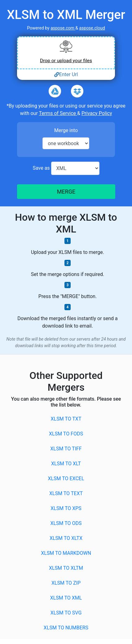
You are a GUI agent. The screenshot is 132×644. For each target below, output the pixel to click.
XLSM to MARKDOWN (66, 553)
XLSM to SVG (66, 613)
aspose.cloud (92, 28)
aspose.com (63, 28)
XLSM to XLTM (66, 568)
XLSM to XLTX (66, 538)
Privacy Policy (97, 113)
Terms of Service (58, 113)
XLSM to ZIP (66, 583)
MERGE (66, 192)
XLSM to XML (66, 598)
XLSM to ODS (66, 523)
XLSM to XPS (66, 508)
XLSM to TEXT (66, 493)
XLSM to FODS (66, 434)
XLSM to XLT (66, 464)
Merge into (66, 130)
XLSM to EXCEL (66, 478)
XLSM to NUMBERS (66, 628)
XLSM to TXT (66, 419)
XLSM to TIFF (66, 449)
